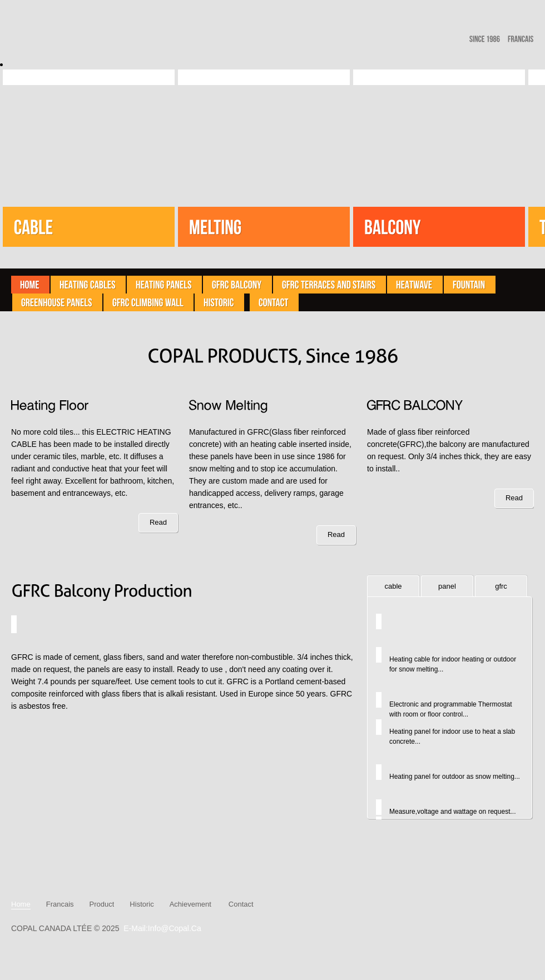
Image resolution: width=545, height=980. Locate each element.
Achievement (190, 904)
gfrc (501, 586)
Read (158, 522)
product (102, 904)
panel (447, 586)
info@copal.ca (175, 928)
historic (142, 904)
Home (21, 905)
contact (241, 904)
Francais (60, 904)
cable (393, 586)
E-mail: (136, 928)
